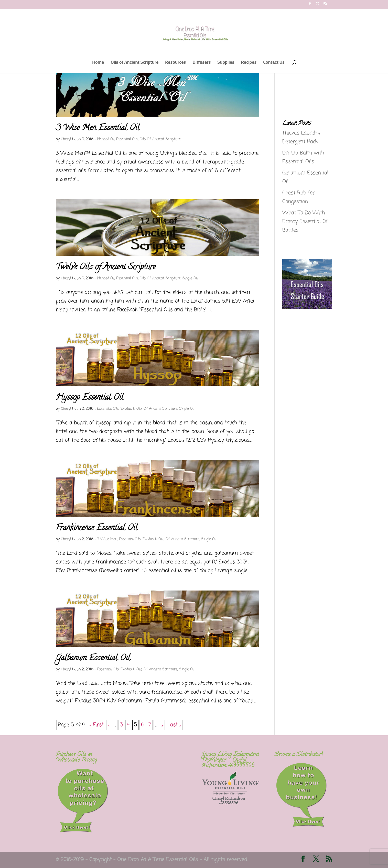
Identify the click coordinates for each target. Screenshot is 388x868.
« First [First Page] (97, 725)
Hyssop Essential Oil (90, 398)
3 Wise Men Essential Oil (98, 128)
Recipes (249, 63)
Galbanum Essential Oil (93, 659)
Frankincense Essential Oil (97, 528)
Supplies (226, 63)
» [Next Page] (162, 725)
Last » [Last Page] (174, 725)
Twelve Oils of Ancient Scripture (106, 268)
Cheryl (66, 139)
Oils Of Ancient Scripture (160, 139)
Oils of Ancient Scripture (134, 63)
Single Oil (190, 278)
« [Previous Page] (109, 725)
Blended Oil (106, 139)
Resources (175, 63)
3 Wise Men (107, 539)
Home (98, 63)
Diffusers (202, 63)
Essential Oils (127, 139)
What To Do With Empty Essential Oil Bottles (305, 222)
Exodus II (128, 409)
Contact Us (274, 63)
